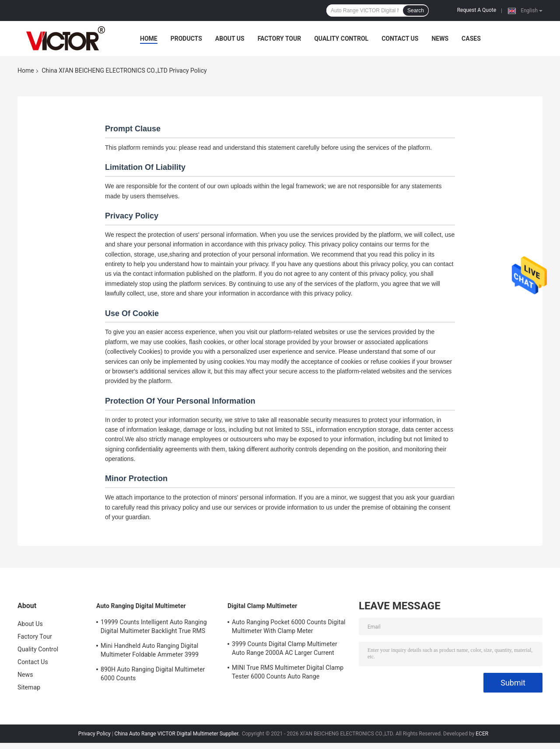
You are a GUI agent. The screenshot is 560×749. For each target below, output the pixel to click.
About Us (230, 39)
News (440, 39)
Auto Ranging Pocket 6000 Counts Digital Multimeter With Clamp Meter (289, 626)
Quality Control (341, 39)
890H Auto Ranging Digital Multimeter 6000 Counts (153, 674)
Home (149, 39)
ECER (482, 734)
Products (186, 39)
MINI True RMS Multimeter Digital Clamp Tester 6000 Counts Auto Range (288, 672)
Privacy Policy (94, 734)
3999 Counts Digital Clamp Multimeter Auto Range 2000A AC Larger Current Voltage (285, 650)
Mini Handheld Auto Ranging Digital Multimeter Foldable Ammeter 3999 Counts (150, 651)
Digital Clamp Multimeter (262, 606)
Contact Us (400, 39)
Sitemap (29, 687)
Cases (471, 39)
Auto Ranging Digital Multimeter (141, 606)
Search (416, 11)
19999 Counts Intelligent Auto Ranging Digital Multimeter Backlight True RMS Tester (154, 628)
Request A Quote (477, 10)
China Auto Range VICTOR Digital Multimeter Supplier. (178, 734)
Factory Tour (280, 39)
